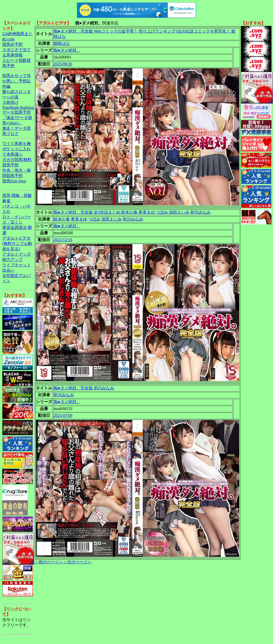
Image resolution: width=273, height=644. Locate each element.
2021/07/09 (63, 415)
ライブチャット (17, 265)
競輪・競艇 (22, 195)
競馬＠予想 (12, 44)
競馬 (6, 195)
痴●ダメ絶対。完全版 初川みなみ (84, 388)
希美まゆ (79, 219)
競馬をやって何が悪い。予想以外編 (17, 81)
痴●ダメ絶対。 (67, 50)
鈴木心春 (62, 219)
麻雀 (6, 201)
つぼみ (94, 219)
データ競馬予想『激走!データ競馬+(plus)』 (17, 118)
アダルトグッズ (17, 254)
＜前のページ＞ (49, 562)
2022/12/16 (63, 240)
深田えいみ (112, 219)
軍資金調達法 (14, 228)
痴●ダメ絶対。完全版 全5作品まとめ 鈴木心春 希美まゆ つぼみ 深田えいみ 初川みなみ (132, 212)
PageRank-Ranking (18, 107)
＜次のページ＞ (77, 562)
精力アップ (12, 260)
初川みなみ (133, 219)
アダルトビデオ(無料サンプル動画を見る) (17, 244)
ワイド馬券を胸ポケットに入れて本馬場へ (17, 149)
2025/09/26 (63, 64)
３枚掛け (10, 102)
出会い (8, 270)
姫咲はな (62, 43)
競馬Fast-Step (14, 181)
